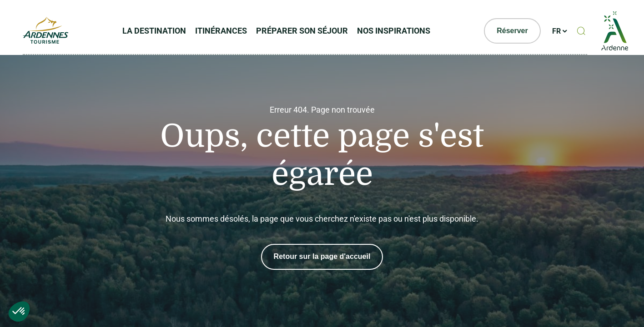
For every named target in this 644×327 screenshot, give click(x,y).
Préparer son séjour (302, 31)
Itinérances (221, 31)
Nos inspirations (394, 31)
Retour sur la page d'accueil (322, 257)
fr (556, 31)
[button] (19, 312)
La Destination (154, 31)
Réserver (512, 31)
